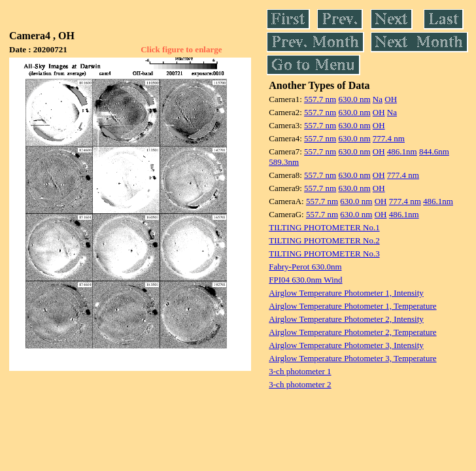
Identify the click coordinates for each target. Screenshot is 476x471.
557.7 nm (320, 99)
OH (391, 99)
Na (378, 99)
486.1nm (402, 151)
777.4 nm (389, 138)
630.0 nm (354, 99)
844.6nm (434, 151)
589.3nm (284, 162)
